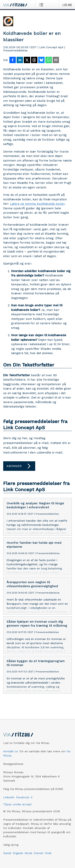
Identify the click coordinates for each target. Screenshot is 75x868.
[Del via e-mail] (56, 60)
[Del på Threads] (34, 60)
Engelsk (18, 853)
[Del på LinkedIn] (20, 60)
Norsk (28, 853)
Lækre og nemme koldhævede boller (37, 204)
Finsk (48, 853)
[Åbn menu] (42, 5)
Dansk (7, 853)
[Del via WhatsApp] (49, 60)
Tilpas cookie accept (17, 804)
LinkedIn (9, 797)
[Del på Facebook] (13, 60)
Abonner (19, 466)
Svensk (38, 853)
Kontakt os (11, 751)
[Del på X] (27, 60)
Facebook (23, 797)
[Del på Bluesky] (41, 60)
